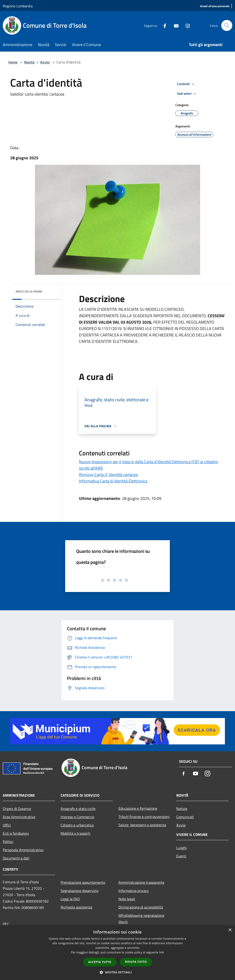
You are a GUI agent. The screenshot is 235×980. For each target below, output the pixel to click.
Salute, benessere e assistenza (142, 825)
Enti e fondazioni (16, 833)
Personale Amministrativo (23, 850)
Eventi (181, 856)
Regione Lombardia (18, 6)
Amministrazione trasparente (141, 882)
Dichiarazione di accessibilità (141, 907)
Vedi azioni (187, 94)
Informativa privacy (134, 891)
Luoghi (182, 848)
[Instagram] (186, 25)
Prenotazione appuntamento (83, 882)
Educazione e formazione (138, 808)
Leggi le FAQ (70, 899)
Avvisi (45, 62)
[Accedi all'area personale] (215, 6)
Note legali (127, 899)
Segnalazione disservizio (80, 891)
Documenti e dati (16, 858)
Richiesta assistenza (76, 907)
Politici (8, 842)
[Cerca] (227, 25)
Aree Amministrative (19, 817)
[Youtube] (174, 25)
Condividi (186, 84)
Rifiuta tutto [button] (136, 962)
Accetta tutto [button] (100, 962)
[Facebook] (163, 25)
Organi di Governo (17, 809)
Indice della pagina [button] (29, 291)
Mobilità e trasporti (76, 833)
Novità (29, 62)
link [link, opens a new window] (162, 952)
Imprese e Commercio (77, 817)
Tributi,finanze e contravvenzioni (144, 817)
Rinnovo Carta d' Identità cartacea (108, 475)
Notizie (182, 809)
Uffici (7, 825)
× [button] (230, 930)
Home (13, 62)
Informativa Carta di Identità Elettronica (113, 481)
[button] (117, 972)
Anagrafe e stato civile (78, 809)
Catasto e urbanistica (77, 825)
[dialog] (117, 953)
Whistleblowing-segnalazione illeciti (141, 919)
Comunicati (185, 817)
